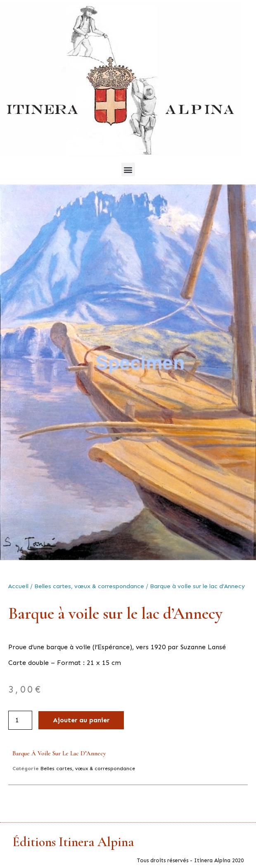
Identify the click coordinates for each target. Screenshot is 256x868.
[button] (128, 169)
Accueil (18, 586)
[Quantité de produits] (20, 720)
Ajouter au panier (81, 720)
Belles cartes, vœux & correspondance (89, 586)
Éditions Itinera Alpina (73, 842)
